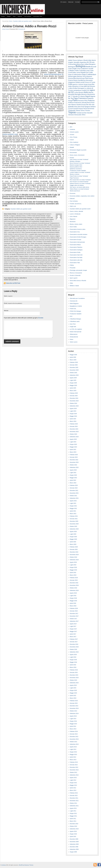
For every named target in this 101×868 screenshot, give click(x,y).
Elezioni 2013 (82, 76)
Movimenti (73, 222)
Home (11, 21)
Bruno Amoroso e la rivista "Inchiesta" (80, 163)
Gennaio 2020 (74, 549)
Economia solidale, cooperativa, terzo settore (82, 196)
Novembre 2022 (74, 462)
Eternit (79, 78)
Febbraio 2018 (74, 608)
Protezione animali (80, 102)
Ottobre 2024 (73, 403)
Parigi (70, 101)
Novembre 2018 (74, 585)
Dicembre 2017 (74, 614)
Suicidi (75, 109)
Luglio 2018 (73, 596)
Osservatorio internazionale (77, 242)
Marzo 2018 (73, 606)
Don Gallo (89, 72)
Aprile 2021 (73, 511)
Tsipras (72, 112)
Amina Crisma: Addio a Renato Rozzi (29, 26)
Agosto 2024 (73, 409)
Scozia (83, 105)
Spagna (87, 107)
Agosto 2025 (73, 378)
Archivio (72, 135)
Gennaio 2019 (74, 580)
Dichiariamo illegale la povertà (78, 150)
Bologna (80, 66)
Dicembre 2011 (74, 798)
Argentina (83, 62)
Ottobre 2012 (73, 772)
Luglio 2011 (73, 811)
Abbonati (71, 2)
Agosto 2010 (73, 831)
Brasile (88, 67)
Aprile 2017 (73, 634)
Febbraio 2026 (74, 362)
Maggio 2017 (73, 631)
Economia (73, 193)
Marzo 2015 (73, 698)
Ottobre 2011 (73, 803)
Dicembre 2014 (74, 706)
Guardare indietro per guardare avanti (22, 21)
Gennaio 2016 (74, 673)
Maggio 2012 (73, 785)
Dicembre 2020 (74, 521)
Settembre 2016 (74, 652)
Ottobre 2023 (73, 434)
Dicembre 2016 (74, 644)
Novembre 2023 (74, 432)
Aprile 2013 (73, 757)
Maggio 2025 (73, 385)
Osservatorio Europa (75, 240)
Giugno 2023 (73, 444)
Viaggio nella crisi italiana (77, 185)
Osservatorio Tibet (38, 16)
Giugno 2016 (73, 660)
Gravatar (41, 318)
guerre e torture (78, 84)
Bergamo (92, 64)
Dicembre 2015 (74, 675)
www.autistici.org (10, 134)
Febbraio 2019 (74, 578)
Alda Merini (92, 60)
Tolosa (78, 110)
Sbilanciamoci (74, 334)
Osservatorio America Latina (78, 229)
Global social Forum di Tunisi (85, 82)
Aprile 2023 (73, 450)
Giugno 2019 (73, 567)
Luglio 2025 (73, 380)
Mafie (86, 92)
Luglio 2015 (73, 688)
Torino (83, 110)
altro (71, 127)
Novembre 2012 (74, 770)
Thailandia (72, 110)
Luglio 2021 (73, 503)
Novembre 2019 (74, 555)
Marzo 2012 (73, 790)
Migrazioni (73, 219)
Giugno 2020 (73, 537)
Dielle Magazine (74, 304)
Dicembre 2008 (74, 847)
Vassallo (90, 113)
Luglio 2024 (73, 411)
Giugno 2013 (73, 752)
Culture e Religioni (75, 145)
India (70, 86)
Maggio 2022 (73, 478)
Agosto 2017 (73, 624)
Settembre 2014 (74, 714)
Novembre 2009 (74, 842)
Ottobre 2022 (73, 465)
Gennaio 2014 (74, 734)
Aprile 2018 (73, 603)
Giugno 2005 (73, 852)
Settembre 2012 (74, 775)
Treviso (88, 110)
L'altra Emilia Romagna (76, 88)
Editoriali (20, 16)
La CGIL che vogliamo (76, 329)
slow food (81, 107)
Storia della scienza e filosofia (78, 281)
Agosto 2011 (73, 808)
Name (8, 296)
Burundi (93, 67)
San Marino (72, 105)
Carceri (72, 140)
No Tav (71, 98)
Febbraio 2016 (74, 670)
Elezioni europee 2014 (76, 165)
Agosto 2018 (73, 593)
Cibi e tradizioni (74, 142)
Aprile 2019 (73, 573)
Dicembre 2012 (74, 767)
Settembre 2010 (74, 829)
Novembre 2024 (74, 401)
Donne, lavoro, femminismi (77, 155)
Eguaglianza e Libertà (76, 306)
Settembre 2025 (74, 375)
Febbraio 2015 (74, 701)
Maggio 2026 (73, 355)
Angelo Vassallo (74, 62)
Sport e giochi (74, 278)
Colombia (82, 70)
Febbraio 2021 (74, 516)
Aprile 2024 (73, 419)
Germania (89, 80)
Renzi (89, 102)
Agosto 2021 (73, 501)
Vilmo (83, 115)
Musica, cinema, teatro (76, 224)
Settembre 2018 (74, 590)
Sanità (79, 105)
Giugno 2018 (73, 598)
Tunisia (79, 113)
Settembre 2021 (74, 498)
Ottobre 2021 (73, 496)
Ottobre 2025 (73, 373)
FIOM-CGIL (73, 309)
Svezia (81, 109)
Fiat (86, 78)
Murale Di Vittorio (79, 96)
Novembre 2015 (74, 678)
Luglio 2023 (73, 442)
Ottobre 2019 (73, 557)
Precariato (73, 268)
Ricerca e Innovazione (76, 273)
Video (14, 16)
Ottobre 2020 (73, 526)
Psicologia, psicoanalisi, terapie (78, 270)
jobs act (87, 86)
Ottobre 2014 (73, 711)
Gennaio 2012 (74, 796)
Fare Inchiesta (28, 16)
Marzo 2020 (73, 544)
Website (6, 311)
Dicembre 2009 (74, 839)
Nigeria (93, 96)
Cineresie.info (74, 301)
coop (88, 70)
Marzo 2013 (73, 760)
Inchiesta (4, 865)
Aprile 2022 (73, 480)
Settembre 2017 (74, 621)
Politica (71, 102)
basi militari (85, 64)
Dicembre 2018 (74, 583)
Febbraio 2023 (74, 455)
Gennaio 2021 (74, 519)
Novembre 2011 (74, 801)
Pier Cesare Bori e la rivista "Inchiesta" (80, 180)
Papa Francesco (80, 98)
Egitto (74, 76)
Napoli (88, 96)
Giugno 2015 (73, 690)
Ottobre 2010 (73, 826)
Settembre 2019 (74, 560)
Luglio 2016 (73, 657)
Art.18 (89, 62)
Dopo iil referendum (75, 74)
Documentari (73, 153)
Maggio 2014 (73, 724)
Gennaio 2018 (74, 611)
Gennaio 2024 (74, 426)
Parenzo (90, 98)
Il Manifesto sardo (75, 321)
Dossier (3, 16)
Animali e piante (74, 132)
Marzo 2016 (73, 667)
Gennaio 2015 (74, 703)
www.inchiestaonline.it (53, 74)
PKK (86, 101)
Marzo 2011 (73, 821)
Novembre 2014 (74, 708)
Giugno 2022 (73, 475)
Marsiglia (78, 94)
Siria (76, 107)
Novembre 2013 (74, 739)
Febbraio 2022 (74, 485)
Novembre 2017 (74, 616)
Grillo (70, 84)
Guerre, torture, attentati (76, 211)
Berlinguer (72, 67)
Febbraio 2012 (74, 793)
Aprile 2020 (73, 542)
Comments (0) (22, 29)
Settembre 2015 (74, 683)
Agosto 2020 (73, 532)
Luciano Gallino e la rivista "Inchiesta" (80, 172)
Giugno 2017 (73, 629)
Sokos (71, 339)
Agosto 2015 (73, 685)
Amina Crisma (5, 29)
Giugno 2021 (73, 506)
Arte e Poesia (73, 137)
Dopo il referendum (89, 74)
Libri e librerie (73, 217)
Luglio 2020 (73, 534)
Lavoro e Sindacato (75, 214)
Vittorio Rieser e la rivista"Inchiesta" (79, 189)
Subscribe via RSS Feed (13, 283)
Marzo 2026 (73, 360)
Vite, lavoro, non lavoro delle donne (79, 187)
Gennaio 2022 (74, 488)
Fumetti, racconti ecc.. (76, 204)
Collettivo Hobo (73, 70)
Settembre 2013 (74, 744)
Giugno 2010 (73, 834)
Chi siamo (63, 2)
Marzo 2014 (73, 729)
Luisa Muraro (79, 92)
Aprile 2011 (73, 819)
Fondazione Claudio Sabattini (78, 171)
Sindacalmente (74, 337)
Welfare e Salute (74, 286)
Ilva (93, 84)
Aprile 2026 (73, 357)
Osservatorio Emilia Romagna (78, 237)
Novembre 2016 (74, 647)
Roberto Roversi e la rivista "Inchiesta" (80, 184)
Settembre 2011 (74, 806)
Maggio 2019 (73, 570)
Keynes (92, 86)
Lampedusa (77, 90)
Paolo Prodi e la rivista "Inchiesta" (79, 176)
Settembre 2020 (74, 529)
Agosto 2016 (73, 655)
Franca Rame (73, 80)
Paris (75, 100)
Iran (82, 86)
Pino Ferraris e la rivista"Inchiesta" (79, 182)
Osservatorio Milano (75, 245)
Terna (85, 109)
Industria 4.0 (76, 86)
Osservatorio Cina (75, 232)
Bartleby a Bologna (75, 161)
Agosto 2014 (73, 716)
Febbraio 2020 (74, 547)
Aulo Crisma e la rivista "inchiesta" (79, 160)
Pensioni (81, 101)
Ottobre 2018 (73, 588)
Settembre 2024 (74, 406)
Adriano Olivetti (83, 60)
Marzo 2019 (73, 575)
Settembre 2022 (74, 467)
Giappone (72, 82)
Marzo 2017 (73, 637)
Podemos (91, 101)
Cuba (92, 70)
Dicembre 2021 (74, 491)
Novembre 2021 (74, 493)
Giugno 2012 (73, 783)
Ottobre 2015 (73, 680)
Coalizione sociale (87, 69)
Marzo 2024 (73, 421)
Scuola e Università (75, 275)
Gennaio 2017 (74, 642)
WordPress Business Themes (26, 865)
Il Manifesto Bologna (75, 319)
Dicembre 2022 (74, 460)
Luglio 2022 (73, 473)
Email (13, 303)
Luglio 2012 (73, 780)
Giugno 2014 (73, 721)
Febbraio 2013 (74, 762)
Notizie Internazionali (75, 332)
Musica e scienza (75, 174)
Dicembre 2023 (74, 429)
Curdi (70, 72)
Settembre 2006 (74, 849)
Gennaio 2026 (74, 365)
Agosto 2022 (73, 470)
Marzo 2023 (73, 452)
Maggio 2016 (73, 662)
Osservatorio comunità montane (79, 234)
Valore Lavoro (74, 342)
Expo (83, 78)
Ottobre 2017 (73, 619)
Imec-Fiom (73, 324)
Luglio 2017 (73, 626)
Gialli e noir (73, 206)
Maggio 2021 (73, 508)
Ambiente (72, 129)
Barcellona (77, 64)
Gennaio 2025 (74, 396)
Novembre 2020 (74, 524)
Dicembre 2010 (74, 824)
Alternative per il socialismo (77, 298)
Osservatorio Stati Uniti (76, 255)
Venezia (71, 115)
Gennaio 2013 (74, 765)
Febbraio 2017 (74, 639)
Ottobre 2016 (73, 649)
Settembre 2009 (74, 844)
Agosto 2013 (73, 747)
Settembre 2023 (74, 437)
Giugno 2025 (73, 383)
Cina (79, 69)
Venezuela (78, 115)
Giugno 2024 (73, 414)
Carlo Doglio (72, 69)
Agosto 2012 (73, 778)
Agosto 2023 (73, 439)
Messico (84, 94)
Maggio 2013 (73, 755)
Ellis (75, 78)
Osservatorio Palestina (76, 247)
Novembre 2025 (74, 370)
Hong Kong (88, 84)
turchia (84, 113)
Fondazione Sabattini (76, 314)
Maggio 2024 (73, 416)
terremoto (91, 109)
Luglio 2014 (73, 719)
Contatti (77, 2)
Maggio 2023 (73, 447)
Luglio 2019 (73, 565)
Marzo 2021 (73, 514)
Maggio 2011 (73, 816)
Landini (84, 90)
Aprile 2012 (73, 788)
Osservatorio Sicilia (75, 252)
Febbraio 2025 (74, 393)
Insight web (73, 327)
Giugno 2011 (73, 813)
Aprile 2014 (73, 726)
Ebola (70, 76)
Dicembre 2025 (74, 368)
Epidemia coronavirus (76, 169)
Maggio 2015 (73, 693)
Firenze (91, 78)
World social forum (75, 191)
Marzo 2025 (73, 391)
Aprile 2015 (73, 696)
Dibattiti (9, 16)
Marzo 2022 (73, 483)
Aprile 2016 (73, 665)
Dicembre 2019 (74, 552)
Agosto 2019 (73, 562)
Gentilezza (82, 80)
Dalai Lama (76, 72)
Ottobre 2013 (73, 742)
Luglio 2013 (73, 749)
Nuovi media (73, 227)
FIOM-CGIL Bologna (75, 311)
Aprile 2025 (73, 388)
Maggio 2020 (73, 539)
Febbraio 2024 (74, 424)
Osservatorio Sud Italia (76, 258)
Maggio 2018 (73, 601)
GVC (71, 316)
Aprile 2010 (73, 837)
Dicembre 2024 (74, 398)
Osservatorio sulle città (76, 260)
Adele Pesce (73, 60)
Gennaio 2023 (74, 457)
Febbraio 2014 (74, 731)
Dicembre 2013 (74, 737)
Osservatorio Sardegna (76, 250)
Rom (93, 102)
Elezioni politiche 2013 (76, 167)
